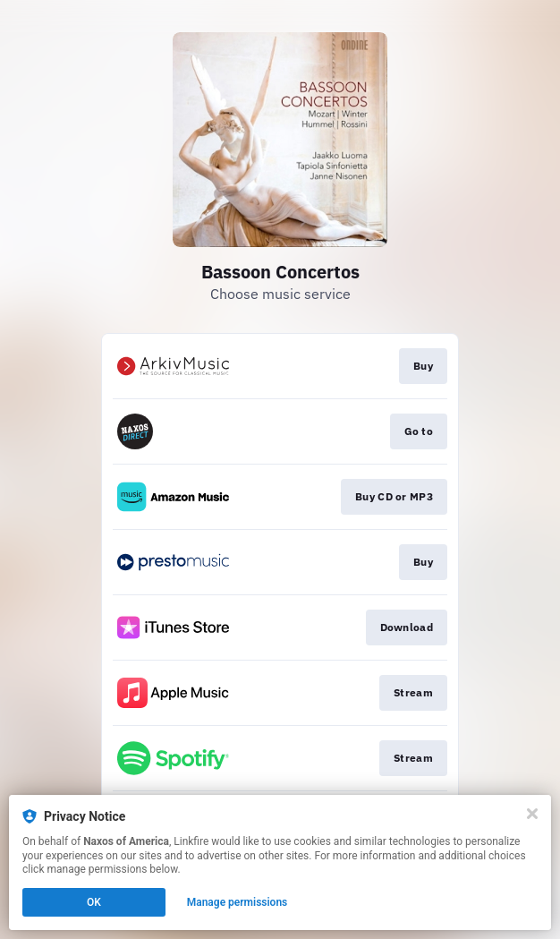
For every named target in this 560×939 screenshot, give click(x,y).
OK (94, 902)
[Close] (532, 814)
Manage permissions (238, 902)
